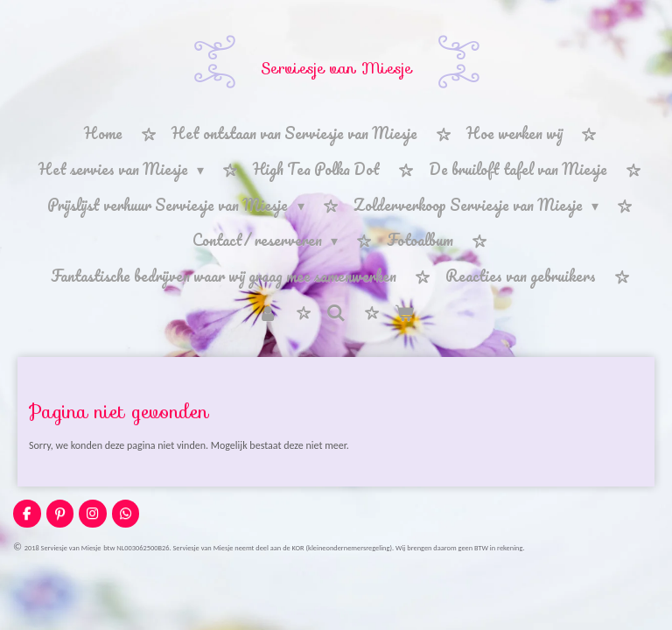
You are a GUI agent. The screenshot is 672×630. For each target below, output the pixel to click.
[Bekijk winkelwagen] (404, 313)
